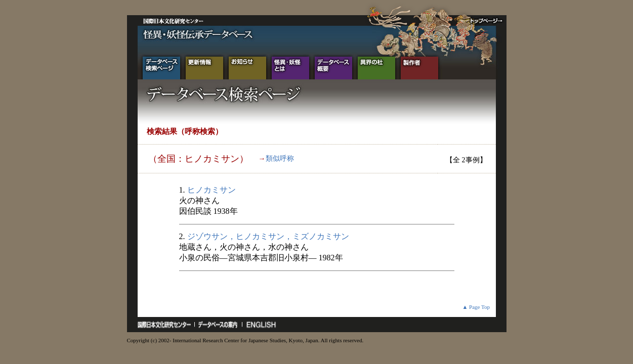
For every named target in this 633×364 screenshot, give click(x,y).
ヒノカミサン (212, 190)
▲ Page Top (476, 307)
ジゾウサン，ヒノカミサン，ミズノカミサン (268, 236)
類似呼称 (280, 158)
